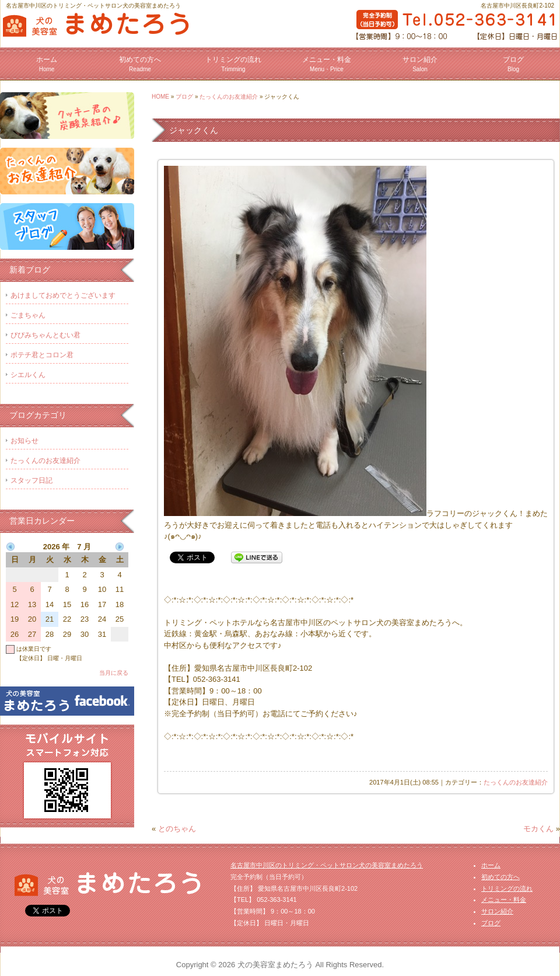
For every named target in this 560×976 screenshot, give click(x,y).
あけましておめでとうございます (63, 295)
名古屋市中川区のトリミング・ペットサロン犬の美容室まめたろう (327, 865)
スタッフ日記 (32, 480)
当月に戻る (114, 673)
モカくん (538, 829)
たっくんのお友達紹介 (229, 97)
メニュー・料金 (327, 64)
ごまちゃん (28, 315)
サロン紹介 (420, 64)
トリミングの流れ (233, 64)
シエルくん (28, 375)
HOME (160, 97)
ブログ (513, 64)
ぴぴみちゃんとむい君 (45, 335)
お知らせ (24, 441)
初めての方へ (140, 64)
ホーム (47, 64)
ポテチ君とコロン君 (42, 355)
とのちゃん (177, 829)
